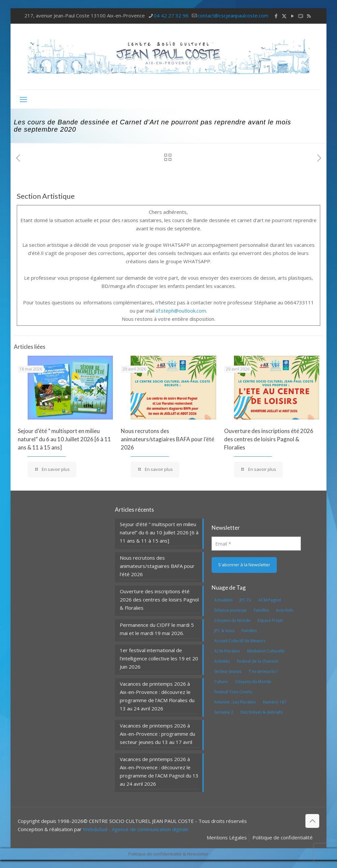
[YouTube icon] (292, 16)
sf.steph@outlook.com (181, 311)
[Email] (256, 544)
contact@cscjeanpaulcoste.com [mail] (233, 15)
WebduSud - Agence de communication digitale (136, 829)
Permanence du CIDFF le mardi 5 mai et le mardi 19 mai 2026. (157, 629)
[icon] (301, 16)
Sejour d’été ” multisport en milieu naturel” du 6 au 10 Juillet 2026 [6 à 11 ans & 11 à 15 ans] (64, 439)
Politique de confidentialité (283, 837)
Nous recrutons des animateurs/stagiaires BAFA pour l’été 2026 (168, 439)
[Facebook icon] (276, 16)
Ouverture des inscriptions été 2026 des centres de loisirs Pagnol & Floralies (269, 439)
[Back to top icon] (312, 821)
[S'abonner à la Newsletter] (244, 565)
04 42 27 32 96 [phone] (171, 15)
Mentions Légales (227, 837)
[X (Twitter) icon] (284, 16)
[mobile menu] (23, 99)
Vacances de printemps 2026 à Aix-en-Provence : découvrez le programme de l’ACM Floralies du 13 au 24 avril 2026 (157, 696)
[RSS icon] (309, 16)
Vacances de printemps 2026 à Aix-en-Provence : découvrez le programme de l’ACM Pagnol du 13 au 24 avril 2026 (159, 771)
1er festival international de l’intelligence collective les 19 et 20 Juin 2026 (159, 658)
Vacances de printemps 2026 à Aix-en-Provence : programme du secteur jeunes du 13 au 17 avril (157, 734)
